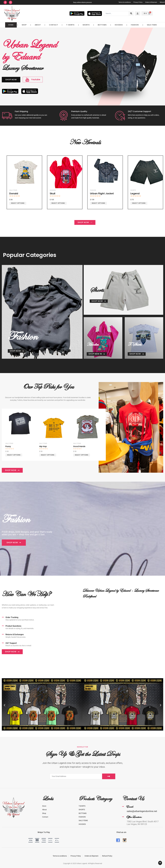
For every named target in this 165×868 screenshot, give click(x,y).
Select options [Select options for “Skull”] (58, 203)
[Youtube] (27, 80)
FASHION (135, 25)
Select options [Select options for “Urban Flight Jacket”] (98, 203)
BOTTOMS (102, 25)
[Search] (131, 13)
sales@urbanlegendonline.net (142, 811)
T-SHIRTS (70, 25)
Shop (24, 25)
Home (11, 25)
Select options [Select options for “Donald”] (18, 203)
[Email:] (123, 806)
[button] (4, 705)
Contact (54, 25)
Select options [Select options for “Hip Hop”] (48, 455)
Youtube (36, 79)
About (38, 25)
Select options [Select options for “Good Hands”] (81, 455)
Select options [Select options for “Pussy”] (14, 455)
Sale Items (152, 25)
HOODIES (119, 25)
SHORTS (86, 25)
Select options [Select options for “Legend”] (139, 203)
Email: (129, 806)
